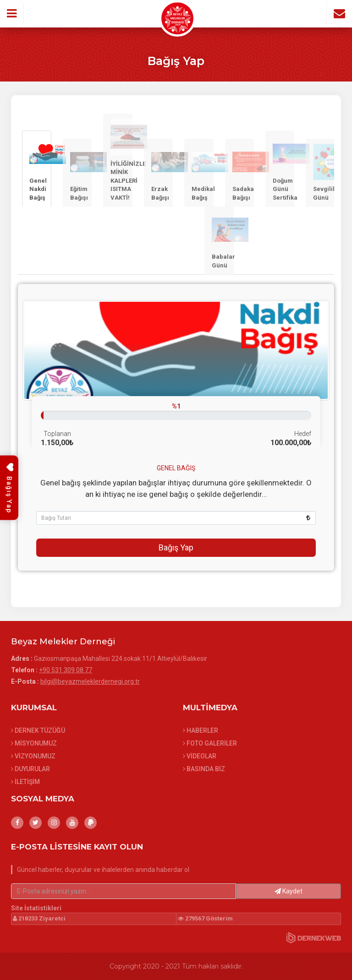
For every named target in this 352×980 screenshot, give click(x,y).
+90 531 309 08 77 (66, 670)
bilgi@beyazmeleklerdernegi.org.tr (90, 681)
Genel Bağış (176, 468)
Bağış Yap (176, 547)
